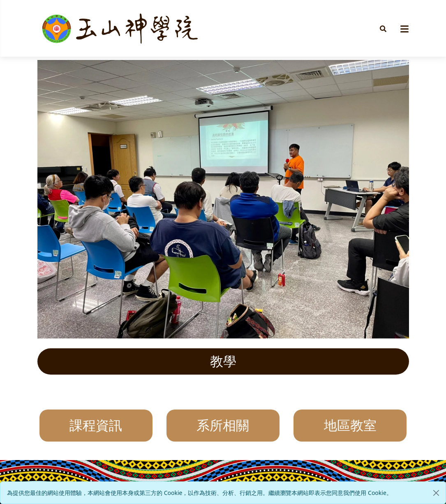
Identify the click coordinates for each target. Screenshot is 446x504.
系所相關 (223, 426)
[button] (383, 28)
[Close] (436, 493)
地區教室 (350, 426)
